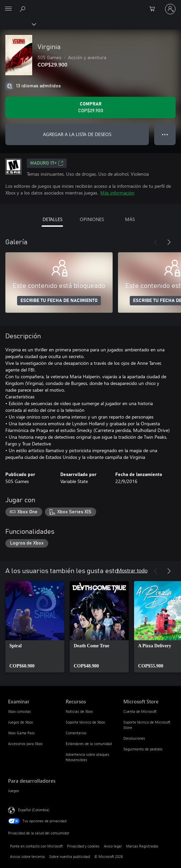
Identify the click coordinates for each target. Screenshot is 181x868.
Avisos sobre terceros (27, 856)
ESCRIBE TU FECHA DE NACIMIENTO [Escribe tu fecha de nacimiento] (59, 301)
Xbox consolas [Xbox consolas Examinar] (19, 711)
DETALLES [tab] (52, 219)
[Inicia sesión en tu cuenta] (170, 9)
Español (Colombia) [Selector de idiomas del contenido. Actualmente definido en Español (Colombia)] (34, 810)
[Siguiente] (169, 242)
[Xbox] (18, 24)
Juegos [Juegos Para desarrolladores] (14, 791)
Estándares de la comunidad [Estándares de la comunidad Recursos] (89, 744)
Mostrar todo (132, 570)
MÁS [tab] (130, 219)
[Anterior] (156, 242)
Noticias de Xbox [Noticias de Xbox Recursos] (79, 711)
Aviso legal (113, 846)
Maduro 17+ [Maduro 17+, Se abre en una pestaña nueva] (47, 163)
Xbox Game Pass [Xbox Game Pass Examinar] (21, 733)
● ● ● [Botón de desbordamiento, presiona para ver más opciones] (165, 134)
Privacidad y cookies (83, 846)
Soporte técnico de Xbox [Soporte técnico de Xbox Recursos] (85, 722)
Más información (117, 193)
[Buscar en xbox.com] (23, 9)
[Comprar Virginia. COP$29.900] (90, 107)
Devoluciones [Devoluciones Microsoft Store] (134, 738)
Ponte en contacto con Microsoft (36, 846)
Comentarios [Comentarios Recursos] (76, 733)
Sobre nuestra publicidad (70, 856)
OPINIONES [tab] (92, 219)
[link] (35, 627)
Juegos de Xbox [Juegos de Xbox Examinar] (20, 722)
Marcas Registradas (142, 846)
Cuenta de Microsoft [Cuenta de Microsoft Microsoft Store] (140, 711)
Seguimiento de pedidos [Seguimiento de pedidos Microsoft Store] (143, 749)
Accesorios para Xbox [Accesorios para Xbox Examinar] (25, 744)
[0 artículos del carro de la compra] (154, 9)
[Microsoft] (90, 5)
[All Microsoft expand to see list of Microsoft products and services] (8, 9)
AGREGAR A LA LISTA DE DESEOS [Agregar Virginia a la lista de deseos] (77, 134)
